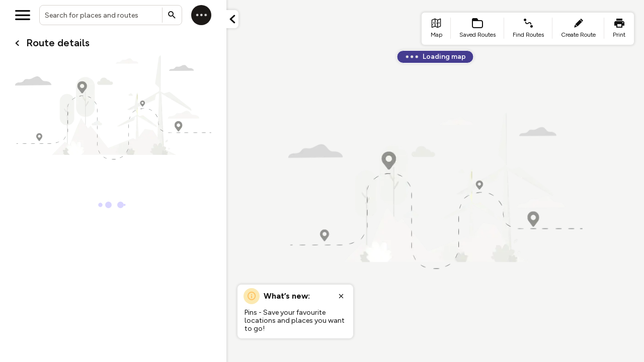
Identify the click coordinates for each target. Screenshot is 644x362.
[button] (232, 19)
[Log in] (201, 15)
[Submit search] (172, 15)
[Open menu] (23, 15)
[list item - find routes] (528, 29)
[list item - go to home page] (436, 29)
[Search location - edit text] (111, 15)
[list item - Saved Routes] (477, 29)
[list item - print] (619, 29)
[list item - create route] (578, 29)
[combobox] (111, 15)
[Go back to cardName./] (17, 43)
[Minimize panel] (232, 19)
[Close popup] (341, 296)
